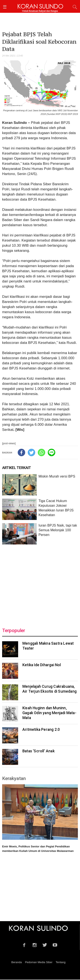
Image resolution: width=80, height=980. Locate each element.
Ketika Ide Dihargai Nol (42, 665)
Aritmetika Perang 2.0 (41, 730)
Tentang (61, 962)
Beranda (17, 962)
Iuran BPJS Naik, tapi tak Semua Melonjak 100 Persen (58, 530)
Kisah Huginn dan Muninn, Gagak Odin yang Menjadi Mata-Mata (49, 713)
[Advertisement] (40, 583)
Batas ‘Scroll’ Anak (39, 751)
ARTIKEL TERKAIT (17, 468)
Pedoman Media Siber (39, 962)
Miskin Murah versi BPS (57, 476)
